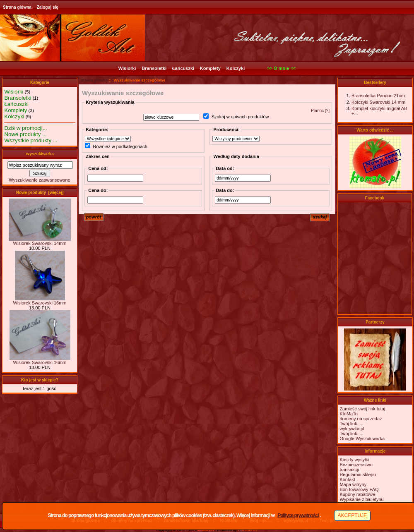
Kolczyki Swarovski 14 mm (378, 102)
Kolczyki (236, 68)
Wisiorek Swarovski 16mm (40, 301)
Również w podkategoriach (120, 146)
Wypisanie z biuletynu (361, 499)
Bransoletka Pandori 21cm (378, 96)
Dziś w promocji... (25, 128)
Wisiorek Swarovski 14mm (40, 241)
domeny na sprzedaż (361, 419)
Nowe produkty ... (25, 134)
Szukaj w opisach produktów (240, 117)
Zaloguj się (48, 7)
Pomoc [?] (320, 111)
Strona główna (17, 7)
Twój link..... (351, 424)
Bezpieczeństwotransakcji (356, 467)
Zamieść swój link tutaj (362, 409)
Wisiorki (127, 68)
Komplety (210, 68)
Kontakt (347, 479)
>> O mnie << (281, 68)
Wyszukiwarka (40, 154)
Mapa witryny (353, 484)
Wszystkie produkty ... (31, 140)
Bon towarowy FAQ (359, 489)
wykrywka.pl (352, 429)
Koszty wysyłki (354, 460)
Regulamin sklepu (357, 474)
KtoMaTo (348, 414)
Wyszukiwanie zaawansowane (39, 180)
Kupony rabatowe (357, 494)
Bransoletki (154, 68)
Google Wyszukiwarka (362, 439)
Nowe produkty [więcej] (40, 193)
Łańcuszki (183, 68)
